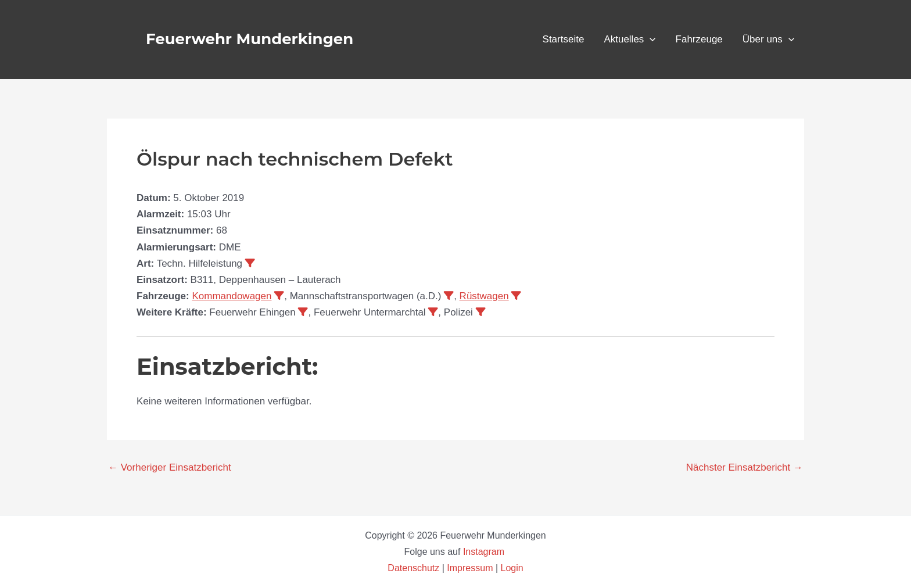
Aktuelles (630, 40)
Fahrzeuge (699, 39)
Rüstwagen (484, 296)
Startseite (564, 39)
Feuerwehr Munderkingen (250, 39)
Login (512, 568)
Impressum (470, 568)
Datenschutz (415, 568)
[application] (650, 40)
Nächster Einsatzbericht (745, 467)
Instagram (485, 552)
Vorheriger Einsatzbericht (170, 467)
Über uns (768, 40)
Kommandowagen (232, 296)
